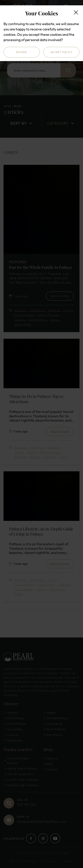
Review (22, 52)
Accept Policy (61, 52)
